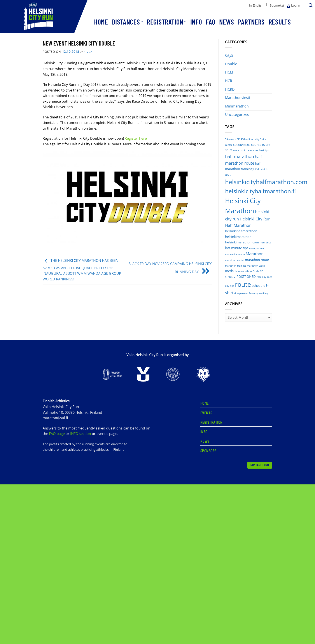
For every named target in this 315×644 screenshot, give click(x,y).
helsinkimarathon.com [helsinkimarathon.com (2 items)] (242, 242)
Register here (136, 138)
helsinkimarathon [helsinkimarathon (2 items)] (238, 237)
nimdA (88, 52)
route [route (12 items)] (243, 284)
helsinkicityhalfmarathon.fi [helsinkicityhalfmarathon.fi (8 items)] (260, 191)
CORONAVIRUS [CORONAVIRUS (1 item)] (242, 145)
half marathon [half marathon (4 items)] (240, 156)
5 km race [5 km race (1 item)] (231, 139)
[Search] (310, 6)
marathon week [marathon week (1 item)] (256, 266)
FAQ (211, 22)
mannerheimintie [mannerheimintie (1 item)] (235, 254)
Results (280, 22)
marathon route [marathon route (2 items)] (257, 260)
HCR (229, 81)
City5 (229, 55)
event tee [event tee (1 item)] (253, 150)
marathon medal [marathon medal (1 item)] (235, 260)
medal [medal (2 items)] (230, 271)
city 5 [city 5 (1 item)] (258, 139)
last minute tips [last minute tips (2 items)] (237, 248)
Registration (167, 22)
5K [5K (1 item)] (238, 139)
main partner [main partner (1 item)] (257, 248)
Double (231, 64)
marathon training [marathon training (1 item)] (236, 266)
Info (196, 22)
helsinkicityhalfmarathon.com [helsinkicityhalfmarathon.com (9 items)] (266, 182)
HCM (229, 72)
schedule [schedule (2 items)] (258, 285)
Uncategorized (237, 114)
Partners (251, 22)
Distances (128, 22)
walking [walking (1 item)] (264, 293)
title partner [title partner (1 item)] (241, 293)
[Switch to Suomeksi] (277, 5)
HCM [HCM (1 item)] (256, 169)
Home (101, 22)
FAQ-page (57, 434)
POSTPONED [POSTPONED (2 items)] (246, 276)
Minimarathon (237, 106)
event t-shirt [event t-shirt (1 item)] (240, 150)
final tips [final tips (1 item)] (264, 150)
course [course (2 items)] (256, 144)
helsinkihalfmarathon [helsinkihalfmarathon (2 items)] (241, 231)
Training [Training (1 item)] (254, 293)
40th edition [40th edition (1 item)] (248, 139)
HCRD (230, 89)
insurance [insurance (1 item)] (265, 243)
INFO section (81, 434)
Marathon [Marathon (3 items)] (255, 254)
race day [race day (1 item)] (261, 277)
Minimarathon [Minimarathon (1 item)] (244, 271)
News (227, 22)
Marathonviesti (238, 98)
